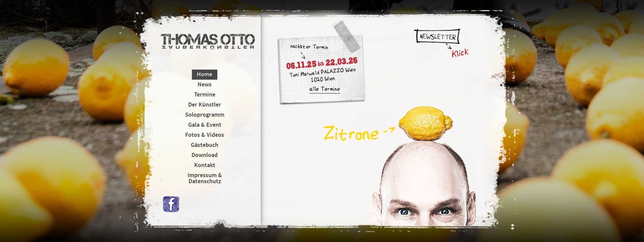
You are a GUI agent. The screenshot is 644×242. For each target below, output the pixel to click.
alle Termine (325, 90)
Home (205, 74)
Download (205, 155)
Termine (205, 94)
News (205, 84)
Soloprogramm (205, 114)
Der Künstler (205, 104)
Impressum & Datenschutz (205, 178)
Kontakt (205, 165)
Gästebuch (205, 145)
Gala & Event (205, 125)
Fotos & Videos (205, 135)
